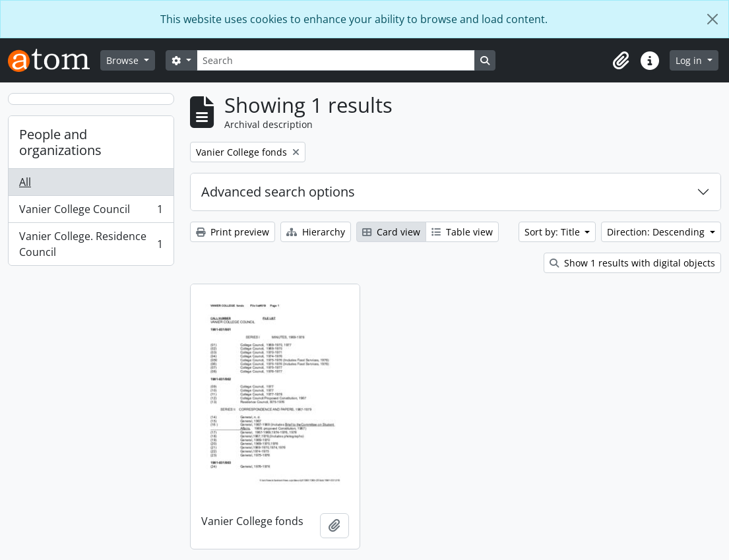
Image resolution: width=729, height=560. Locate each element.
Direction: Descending (657, 232)
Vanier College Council (91, 212)
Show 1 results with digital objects (632, 263)
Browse (124, 60)
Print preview (233, 232)
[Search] (336, 60)
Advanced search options (278, 192)
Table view (462, 232)
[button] (621, 61)
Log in (690, 60)
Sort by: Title (554, 232)
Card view (391, 232)
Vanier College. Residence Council (91, 244)
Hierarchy (316, 232)
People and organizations (60, 142)
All (25, 182)
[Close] (713, 19)
